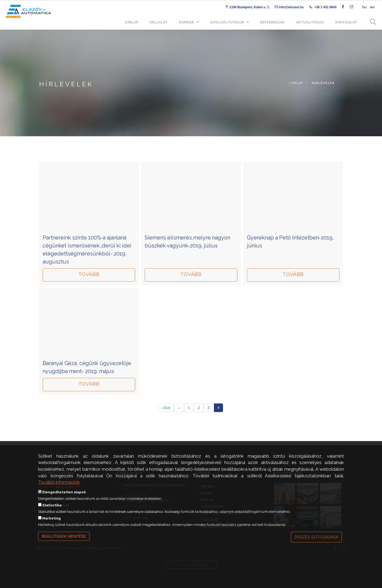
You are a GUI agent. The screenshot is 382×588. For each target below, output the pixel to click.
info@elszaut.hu (291, 7)
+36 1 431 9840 (326, 7)
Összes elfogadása (316, 540)
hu (364, 7)
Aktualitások (310, 22)
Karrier (187, 22)
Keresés (371, 22)
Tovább (89, 274)
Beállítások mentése (64, 539)
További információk (59, 485)
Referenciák (273, 22)
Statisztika (52, 508)
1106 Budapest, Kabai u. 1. (249, 7)
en (372, 7)
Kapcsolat (346, 22)
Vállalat (159, 22)
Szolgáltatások (227, 22)
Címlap (132, 22)
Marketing (52, 521)
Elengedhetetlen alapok (64, 495)
